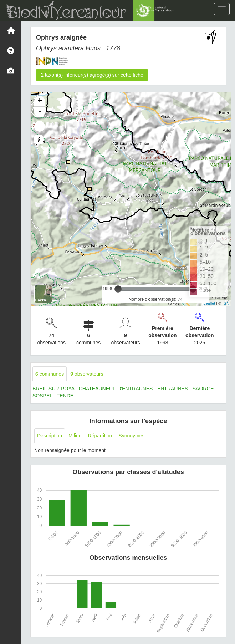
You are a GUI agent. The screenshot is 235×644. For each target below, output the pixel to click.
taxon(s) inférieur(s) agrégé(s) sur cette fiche (92, 75)
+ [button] (40, 101)
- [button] (40, 112)
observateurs (87, 374)
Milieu (75, 436)
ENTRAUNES (173, 389)
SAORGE (203, 389)
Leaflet (209, 303)
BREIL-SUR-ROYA (53, 389)
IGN (226, 303)
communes (50, 374)
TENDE (65, 396)
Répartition (100, 436)
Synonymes (131, 436)
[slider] (118, 289)
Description (50, 436)
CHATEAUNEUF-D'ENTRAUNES (116, 389)
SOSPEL (42, 396)
